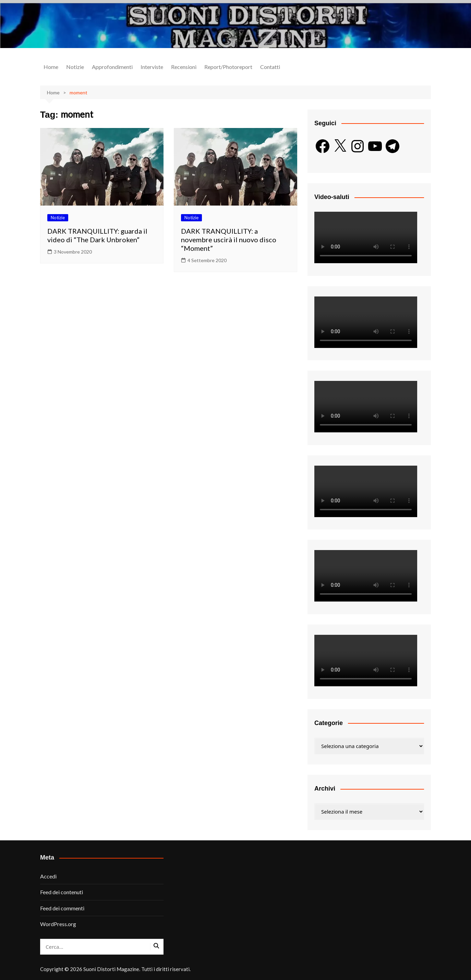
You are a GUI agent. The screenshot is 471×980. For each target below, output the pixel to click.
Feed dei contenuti (62, 892)
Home (51, 67)
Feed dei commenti (62, 908)
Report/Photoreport (228, 67)
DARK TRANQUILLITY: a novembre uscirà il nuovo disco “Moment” (229, 240)
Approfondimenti (112, 67)
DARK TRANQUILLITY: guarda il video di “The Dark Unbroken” (97, 235)
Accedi (48, 876)
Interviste (152, 67)
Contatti (270, 67)
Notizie (75, 67)
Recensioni (184, 67)
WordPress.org (58, 924)
